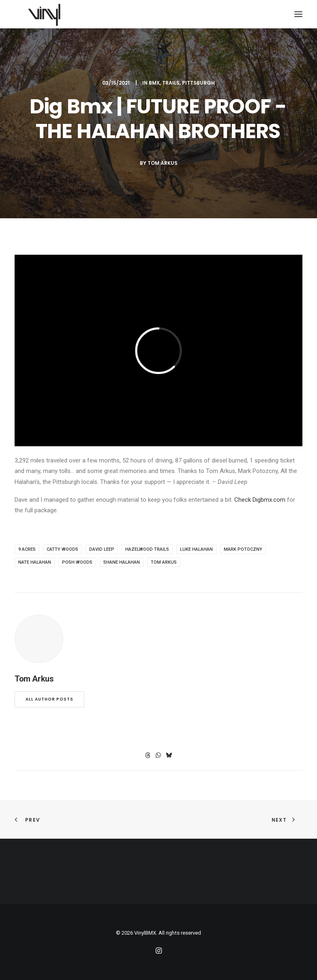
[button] (298, 14)
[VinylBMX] (47, 14)
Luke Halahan (196, 549)
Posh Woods (77, 562)
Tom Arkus (163, 163)
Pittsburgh (198, 83)
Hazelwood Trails (147, 549)
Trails (171, 83)
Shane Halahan (122, 562)
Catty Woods (62, 549)
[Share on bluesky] (169, 755)
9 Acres (27, 549)
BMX (154, 83)
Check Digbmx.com (260, 500)
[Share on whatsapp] (158, 755)
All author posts (49, 699)
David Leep (102, 549)
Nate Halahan (35, 562)
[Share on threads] (148, 755)
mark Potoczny (243, 549)
